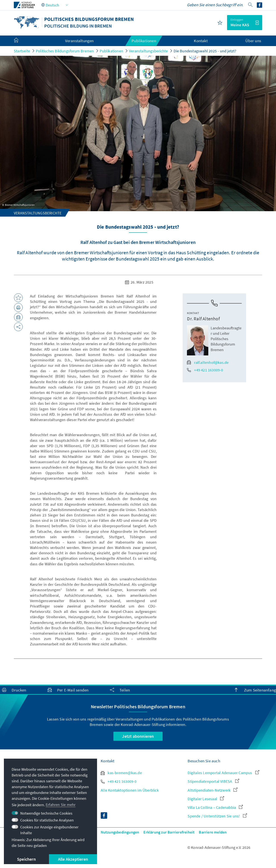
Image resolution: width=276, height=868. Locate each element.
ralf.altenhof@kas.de (208, 362)
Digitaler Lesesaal (206, 799)
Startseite (22, 51)
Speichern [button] (26, 859)
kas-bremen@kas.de (121, 773)
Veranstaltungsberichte (148, 51)
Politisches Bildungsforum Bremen (65, 51)
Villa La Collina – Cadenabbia (215, 807)
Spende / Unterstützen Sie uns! (217, 816)
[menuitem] (20, 41)
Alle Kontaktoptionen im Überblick (130, 790)
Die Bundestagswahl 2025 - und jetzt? (205, 51)
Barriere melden (213, 832)
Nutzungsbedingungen (120, 832)
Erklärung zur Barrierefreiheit (169, 832)
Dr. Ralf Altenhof (203, 319)
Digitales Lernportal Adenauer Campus (223, 773)
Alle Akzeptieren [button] (73, 859)
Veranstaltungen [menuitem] (79, 41)
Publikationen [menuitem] (144, 41)
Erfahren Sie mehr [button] (61, 805)
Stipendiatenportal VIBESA (213, 781)
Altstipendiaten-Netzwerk (212, 790)
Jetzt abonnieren (138, 736)
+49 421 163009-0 (205, 370)
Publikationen (111, 51)
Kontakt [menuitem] (201, 41)
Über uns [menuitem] (253, 41)
